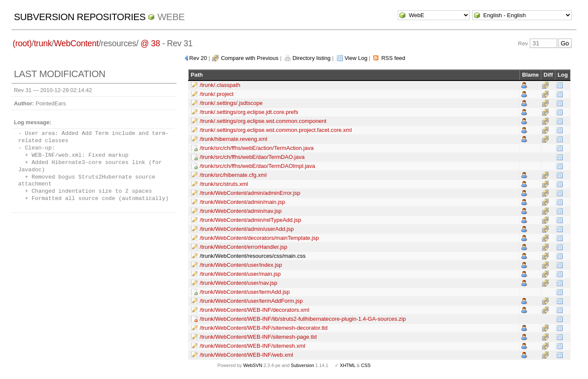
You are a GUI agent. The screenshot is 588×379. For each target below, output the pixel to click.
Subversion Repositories (79, 17)
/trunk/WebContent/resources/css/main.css (253, 256)
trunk (43, 43)
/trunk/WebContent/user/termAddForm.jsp (251, 301)
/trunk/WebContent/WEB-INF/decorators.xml (255, 310)
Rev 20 (198, 58)
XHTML (348, 365)
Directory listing (311, 58)
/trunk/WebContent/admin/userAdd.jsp (247, 229)
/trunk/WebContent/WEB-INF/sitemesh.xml (252, 346)
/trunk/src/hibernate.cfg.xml (233, 175)
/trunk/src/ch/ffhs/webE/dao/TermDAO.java (252, 157)
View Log (356, 58)
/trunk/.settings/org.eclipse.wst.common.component (263, 121)
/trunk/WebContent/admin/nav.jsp (241, 211)
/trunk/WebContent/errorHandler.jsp (243, 247)
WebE (171, 17)
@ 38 (150, 43)
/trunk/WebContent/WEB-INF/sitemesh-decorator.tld (264, 328)
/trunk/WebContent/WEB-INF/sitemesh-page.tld (258, 337)
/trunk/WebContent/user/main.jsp (240, 274)
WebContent (76, 43)
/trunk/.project (217, 94)
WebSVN (252, 365)
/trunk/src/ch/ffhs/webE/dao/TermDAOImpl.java (257, 166)
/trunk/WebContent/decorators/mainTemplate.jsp (259, 238)
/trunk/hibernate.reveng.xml (234, 139)
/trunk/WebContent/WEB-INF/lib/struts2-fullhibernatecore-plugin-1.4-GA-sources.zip (303, 319)
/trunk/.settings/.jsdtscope (231, 103)
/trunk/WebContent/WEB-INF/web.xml (246, 355)
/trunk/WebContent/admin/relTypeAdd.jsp (250, 220)
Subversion (303, 365)
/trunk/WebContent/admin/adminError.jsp (250, 193)
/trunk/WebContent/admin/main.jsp (242, 202)
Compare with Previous (249, 58)
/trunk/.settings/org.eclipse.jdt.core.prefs (249, 112)
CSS (366, 365)
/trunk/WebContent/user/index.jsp (241, 265)
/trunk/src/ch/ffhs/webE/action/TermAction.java (257, 148)
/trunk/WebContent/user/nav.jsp (238, 283)
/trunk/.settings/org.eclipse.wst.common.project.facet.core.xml (276, 130)
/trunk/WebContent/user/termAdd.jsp (245, 292)
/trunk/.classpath (220, 85)
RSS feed (393, 58)
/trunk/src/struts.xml (224, 184)
